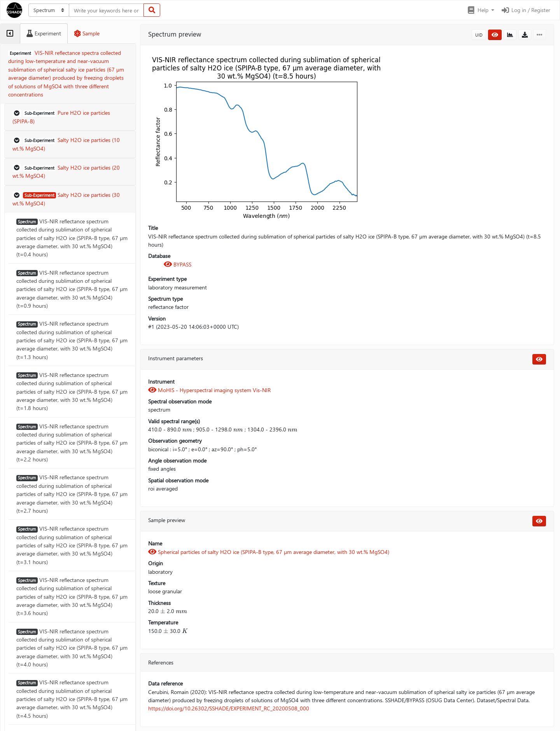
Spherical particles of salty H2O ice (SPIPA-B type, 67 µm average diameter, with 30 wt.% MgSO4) (269, 552)
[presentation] (187, 429)
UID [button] (479, 35)
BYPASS (178, 264)
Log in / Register (525, 10)
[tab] (10, 33)
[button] (480, 10)
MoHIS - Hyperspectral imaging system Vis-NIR (209, 390)
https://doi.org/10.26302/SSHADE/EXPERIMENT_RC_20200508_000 (229, 708)
